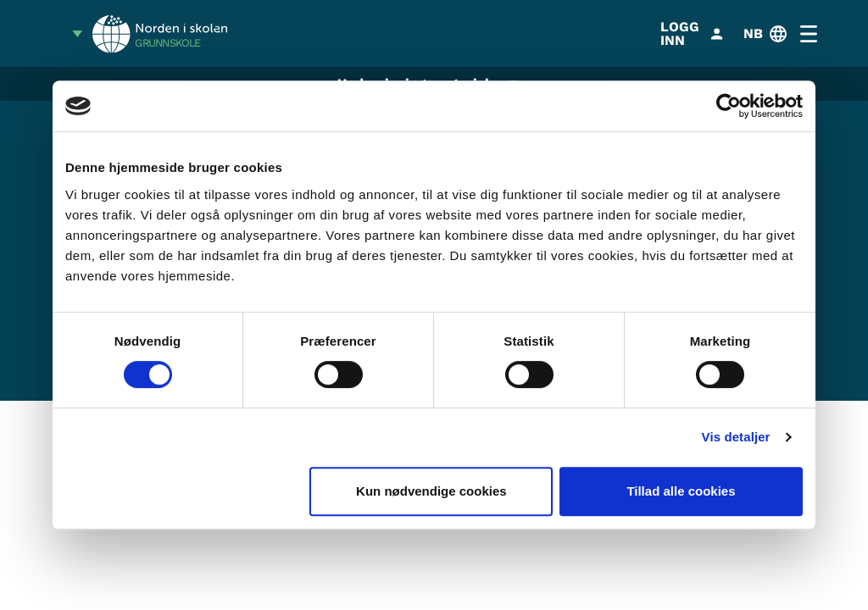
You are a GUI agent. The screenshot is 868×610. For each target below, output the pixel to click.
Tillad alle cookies (681, 491)
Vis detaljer (736, 437)
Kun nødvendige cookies (431, 491)
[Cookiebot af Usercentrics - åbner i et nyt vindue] (729, 106)
